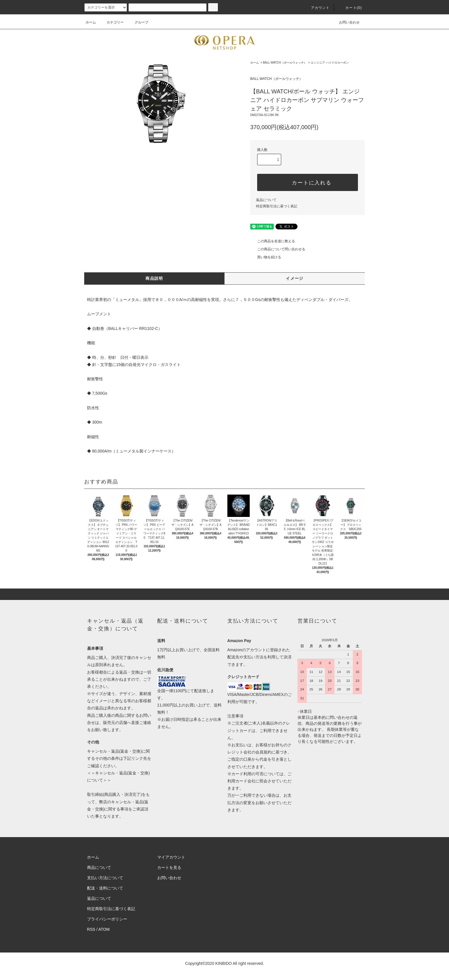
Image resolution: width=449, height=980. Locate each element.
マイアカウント (171, 857)
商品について (99, 867)
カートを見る (169, 867)
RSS (91, 929)
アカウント (317, 8)
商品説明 (154, 278)
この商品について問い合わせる (278, 249)
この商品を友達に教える (273, 241)
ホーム (91, 22)
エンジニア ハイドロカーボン (330, 63)
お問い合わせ (346, 22)
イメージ (295, 278)
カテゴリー (112, 22)
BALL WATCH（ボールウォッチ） (285, 63)
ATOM (104, 929)
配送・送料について (105, 888)
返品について (266, 200)
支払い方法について (105, 878)
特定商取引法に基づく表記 (277, 206)
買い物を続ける (266, 257)
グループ (138, 22)
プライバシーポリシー (107, 919)
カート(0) (350, 8)
